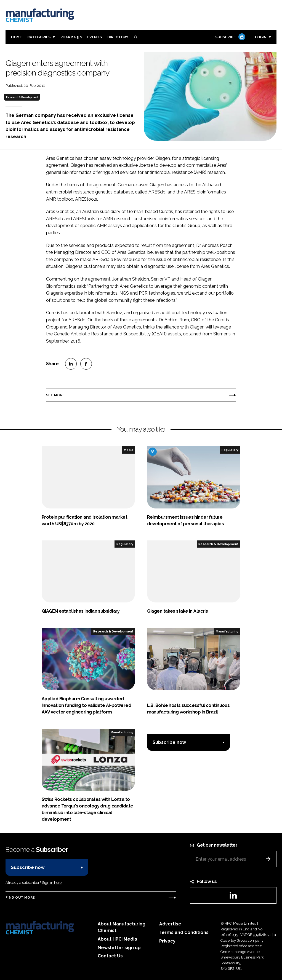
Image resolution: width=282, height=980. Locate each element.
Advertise (170, 924)
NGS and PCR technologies (147, 293)
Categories (39, 37)
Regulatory (230, 450)
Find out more (20, 898)
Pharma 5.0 (71, 37)
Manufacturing (227, 631)
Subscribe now (169, 742)
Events (95, 37)
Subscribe (230, 37)
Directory (118, 37)
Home (16, 37)
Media (129, 450)
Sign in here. (52, 883)
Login (261, 37)
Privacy (167, 941)
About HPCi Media (117, 939)
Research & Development (22, 97)
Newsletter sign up (119, 948)
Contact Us (110, 956)
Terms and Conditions (184, 932)
